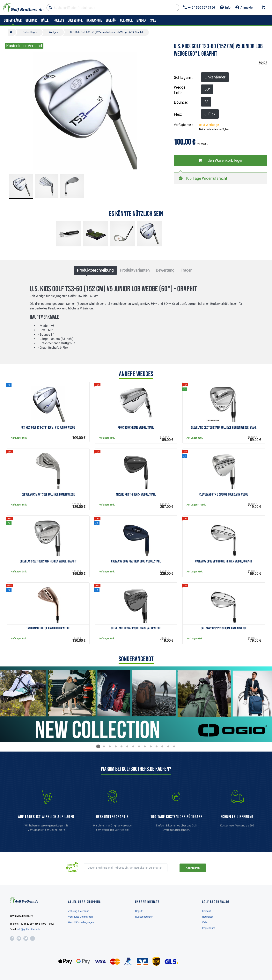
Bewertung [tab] (165, 270)
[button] (98, 746)
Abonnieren (193, 868)
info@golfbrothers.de (29, 929)
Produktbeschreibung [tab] (95, 270)
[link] (176, 813)
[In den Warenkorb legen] (221, 160)
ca (209, 125)
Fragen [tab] (186, 270)
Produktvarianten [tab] (135, 270)
